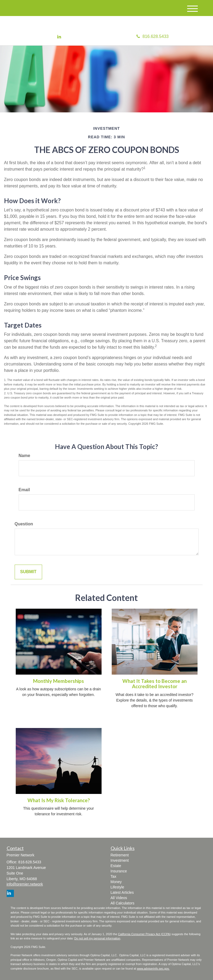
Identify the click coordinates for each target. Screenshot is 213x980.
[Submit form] (28, 572)
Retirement (120, 855)
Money (116, 882)
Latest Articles (122, 892)
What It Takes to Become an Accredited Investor (154, 684)
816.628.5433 (153, 36)
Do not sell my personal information (97, 938)
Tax (114, 876)
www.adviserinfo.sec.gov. (153, 969)
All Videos (119, 898)
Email (24, 490)
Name (25, 456)
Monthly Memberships (59, 681)
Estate (116, 866)
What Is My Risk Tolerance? (59, 800)
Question (24, 524)
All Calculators (122, 903)
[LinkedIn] (59, 37)
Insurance (119, 871)
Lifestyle (117, 887)
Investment (120, 860)
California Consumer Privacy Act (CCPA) (144, 934)
